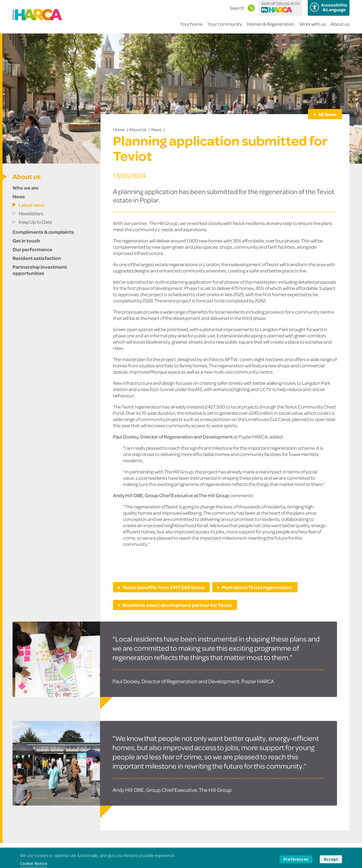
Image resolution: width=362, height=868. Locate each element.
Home (119, 129)
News (156, 129)
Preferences (296, 859)
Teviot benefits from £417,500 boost (164, 587)
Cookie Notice (34, 864)
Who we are (25, 188)
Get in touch (26, 240)
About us (340, 27)
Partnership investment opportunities (40, 270)
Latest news (32, 205)
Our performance (32, 249)
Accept (331, 859)
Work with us (313, 27)
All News (327, 114)
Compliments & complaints (43, 232)
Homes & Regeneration (271, 27)
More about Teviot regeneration (257, 587)
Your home (191, 27)
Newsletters (31, 213)
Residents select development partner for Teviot (177, 605)
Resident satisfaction (37, 258)
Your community (225, 27)
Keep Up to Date (35, 222)
